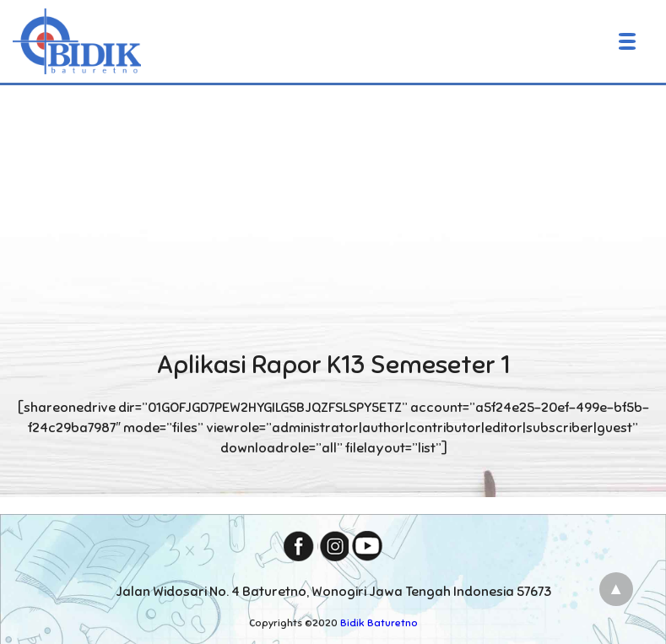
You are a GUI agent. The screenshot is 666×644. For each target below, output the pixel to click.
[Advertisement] (333, 214)
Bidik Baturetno (379, 623)
